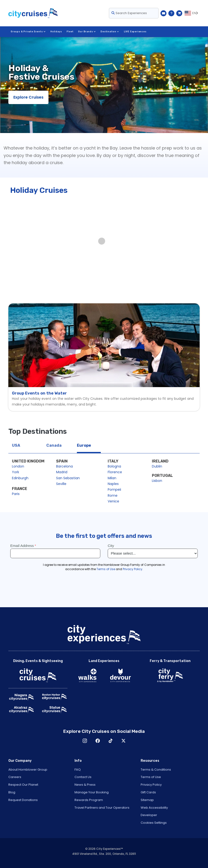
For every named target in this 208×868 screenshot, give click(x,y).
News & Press (85, 785)
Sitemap (147, 800)
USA (16, 445)
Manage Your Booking (92, 792)
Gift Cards (148, 792)
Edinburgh (20, 478)
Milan (112, 478)
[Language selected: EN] (192, 13)
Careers (15, 777)
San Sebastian (68, 478)
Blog (12, 792)
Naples (113, 484)
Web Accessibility (154, 808)
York (16, 472)
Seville (61, 484)
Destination (110, 32)
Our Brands (87, 32)
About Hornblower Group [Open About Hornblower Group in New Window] (28, 770)
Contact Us (83, 777)
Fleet (70, 32)
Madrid (62, 472)
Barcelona (64, 466)
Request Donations (23, 800)
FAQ (78, 770)
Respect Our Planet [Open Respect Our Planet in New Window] (23, 785)
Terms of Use (151, 777)
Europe (84, 445)
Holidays (56, 32)
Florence (115, 472)
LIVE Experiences (135, 32)
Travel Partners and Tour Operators (102, 808)
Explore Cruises (28, 97)
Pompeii (114, 490)
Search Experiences (129, 13)
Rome (113, 495)
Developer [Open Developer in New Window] (149, 815)
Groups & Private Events (28, 32)
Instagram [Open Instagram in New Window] (85, 741)
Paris (16, 494)
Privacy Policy (151, 785)
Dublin (157, 466)
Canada (54, 445)
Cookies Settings (154, 823)
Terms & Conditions (156, 770)
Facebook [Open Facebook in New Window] (98, 741)
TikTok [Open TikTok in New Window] (111, 741)
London (18, 466)
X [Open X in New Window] (123, 741)
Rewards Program (89, 800)
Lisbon (157, 481)
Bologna (114, 466)
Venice (113, 501)
